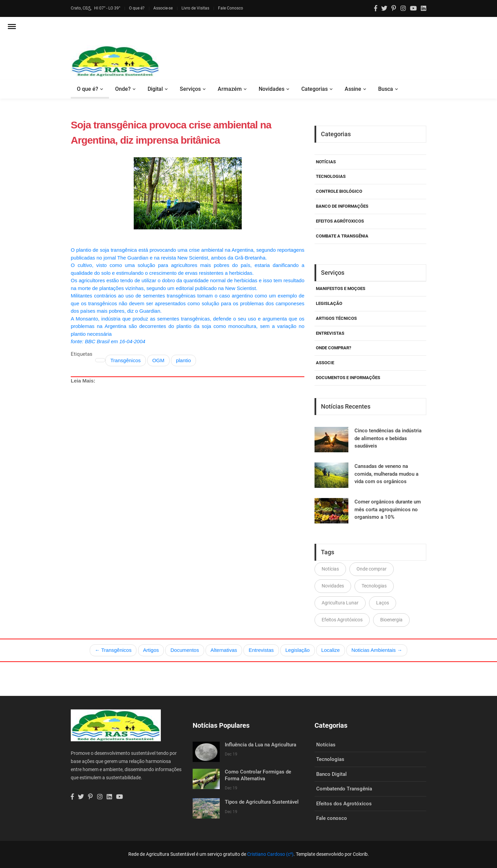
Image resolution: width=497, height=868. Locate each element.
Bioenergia (391, 620)
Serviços (190, 89)
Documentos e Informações (348, 378)
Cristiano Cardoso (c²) (270, 854)
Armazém (230, 89)
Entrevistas (261, 650)
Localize (331, 650)
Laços (383, 603)
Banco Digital (331, 774)
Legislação (329, 303)
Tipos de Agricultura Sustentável (262, 802)
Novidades (272, 89)
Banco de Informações (342, 206)
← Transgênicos (113, 650)
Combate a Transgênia (342, 236)
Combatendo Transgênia (344, 789)
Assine (353, 89)
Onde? (123, 89)
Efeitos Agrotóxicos (342, 620)
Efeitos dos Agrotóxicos (344, 804)
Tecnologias (331, 176)
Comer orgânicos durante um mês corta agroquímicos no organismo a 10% (388, 509)
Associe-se (163, 8)
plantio (183, 360)
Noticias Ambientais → (377, 650)
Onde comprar (372, 569)
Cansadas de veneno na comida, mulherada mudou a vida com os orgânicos (386, 474)
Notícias (326, 162)
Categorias (315, 89)
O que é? (137, 8)
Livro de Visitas (195, 8)
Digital (155, 89)
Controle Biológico (339, 191)
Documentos (185, 650)
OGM (158, 360)
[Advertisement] (188, 455)
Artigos (151, 650)
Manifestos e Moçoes (341, 288)
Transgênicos (126, 360)
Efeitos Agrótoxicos (340, 221)
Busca (386, 89)
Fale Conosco (231, 8)
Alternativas (224, 650)
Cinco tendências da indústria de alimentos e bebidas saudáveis (388, 438)
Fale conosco (332, 818)
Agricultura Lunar (340, 603)
